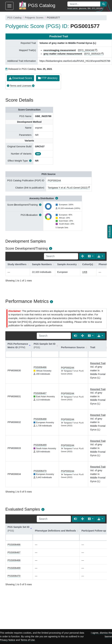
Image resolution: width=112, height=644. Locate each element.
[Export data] (100, 256)
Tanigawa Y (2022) (68, 188)
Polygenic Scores (34, 18)
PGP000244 (54, 180)
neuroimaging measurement (60, 50)
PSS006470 (40, 471)
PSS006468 (40, 419)
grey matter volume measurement (63, 54)
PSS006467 (40, 393)
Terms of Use (28, 640)
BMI (89, 8)
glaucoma (83, 8)
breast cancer (73, 8)
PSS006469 (40, 445)
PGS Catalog (14, 18)
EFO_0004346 (87, 50)
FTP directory (48, 78)
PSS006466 (40, 367)
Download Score (20, 78)
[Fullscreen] (82, 256)
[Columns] (91, 256)
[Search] (61, 256)
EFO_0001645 (97, 8)
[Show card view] (75, 336)
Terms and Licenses (21, 86)
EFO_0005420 (93, 54)
